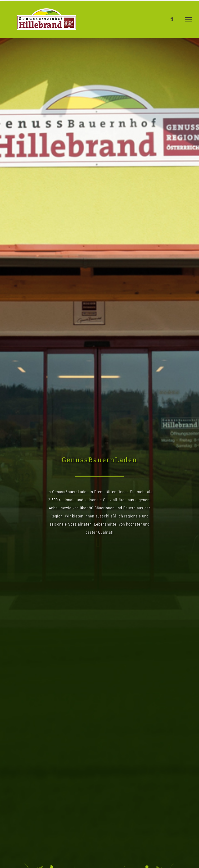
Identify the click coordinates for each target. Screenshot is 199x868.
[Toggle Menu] (188, 19)
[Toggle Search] (172, 19)
